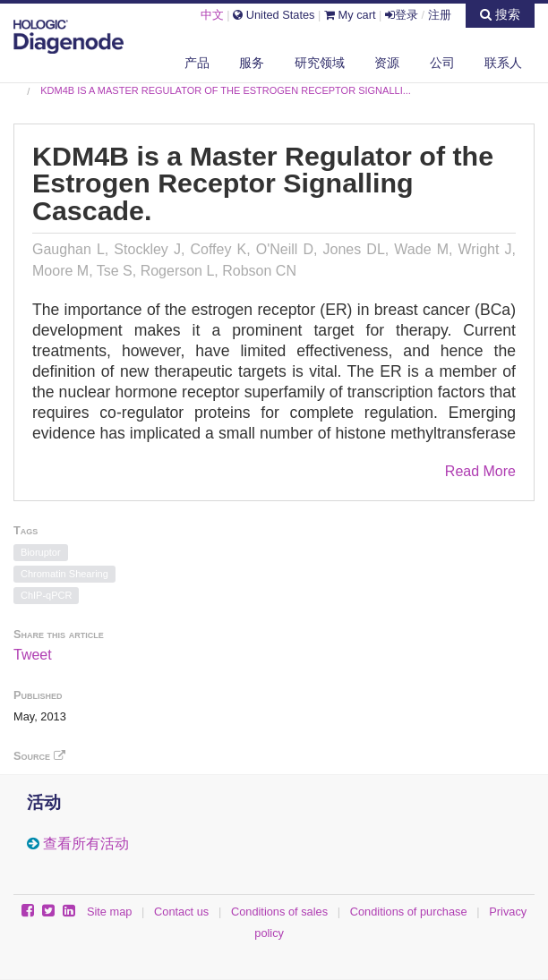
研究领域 (320, 63)
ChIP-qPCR (46, 595)
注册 (440, 15)
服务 (252, 63)
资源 (387, 63)
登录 (402, 15)
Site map (110, 912)
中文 (212, 15)
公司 (442, 63)
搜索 (500, 14)
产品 (197, 63)
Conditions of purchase (409, 912)
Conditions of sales (279, 912)
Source (39, 756)
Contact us (181, 912)
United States (274, 15)
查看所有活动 (86, 844)
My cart (350, 15)
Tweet (33, 655)
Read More (480, 471)
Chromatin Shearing (64, 574)
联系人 (503, 63)
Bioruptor (41, 552)
